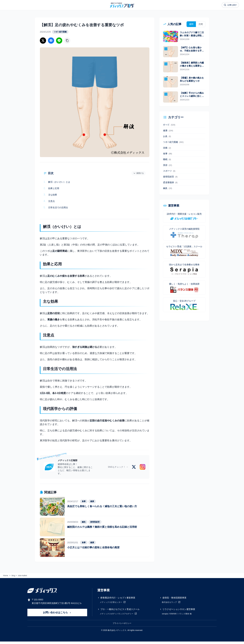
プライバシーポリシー (122, 626)
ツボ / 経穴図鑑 (60, 32)
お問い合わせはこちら (57, 615)
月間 (201, 24)
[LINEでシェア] (59, 41)
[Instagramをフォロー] (143, 469)
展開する (138, 173)
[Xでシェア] (43, 41)
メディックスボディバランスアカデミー (118, 616)
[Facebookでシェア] (51, 41)
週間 (191, 24)
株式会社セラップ (171, 605)
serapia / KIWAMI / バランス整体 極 (177, 616)
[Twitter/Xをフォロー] (134, 469)
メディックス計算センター (113, 605)
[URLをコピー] (67, 41)
